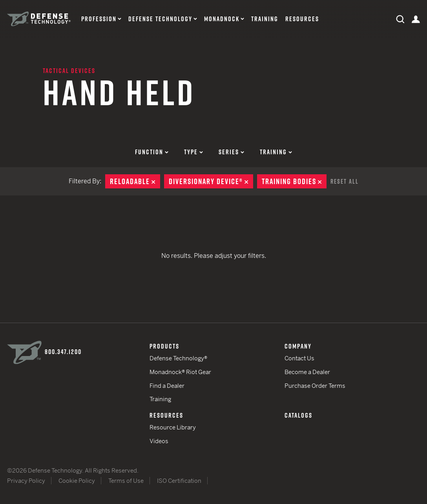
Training (265, 19)
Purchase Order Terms (315, 386)
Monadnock (222, 19)
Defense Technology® (178, 358)
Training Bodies (294, 181)
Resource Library (173, 427)
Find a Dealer (167, 386)
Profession (99, 19)
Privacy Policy (26, 481)
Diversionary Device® (211, 181)
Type (193, 152)
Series (231, 152)
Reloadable (135, 181)
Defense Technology (160, 19)
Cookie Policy (77, 481)
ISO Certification (179, 481)
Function (152, 152)
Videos (159, 441)
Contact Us (299, 358)
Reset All (345, 181)
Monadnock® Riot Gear (180, 372)
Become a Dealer (307, 372)
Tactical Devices (69, 71)
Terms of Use (126, 481)
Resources (302, 19)
